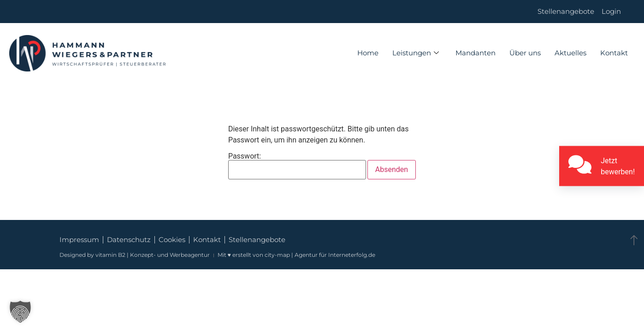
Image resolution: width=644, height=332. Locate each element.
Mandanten (476, 53)
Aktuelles (570, 53)
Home (368, 53)
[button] (20, 312)
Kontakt (614, 53)
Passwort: (297, 166)
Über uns (525, 53)
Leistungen (416, 53)
